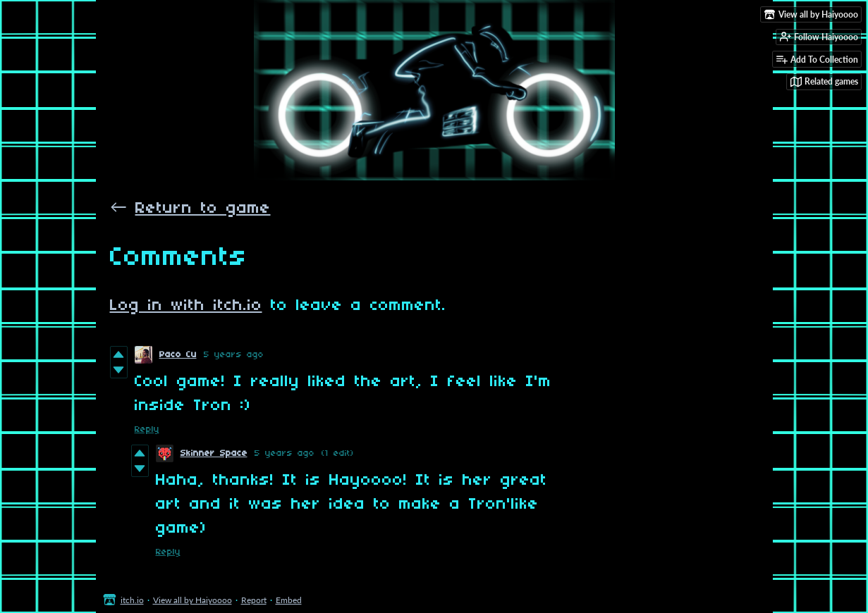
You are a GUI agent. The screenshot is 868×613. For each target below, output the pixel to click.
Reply (147, 429)
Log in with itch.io (186, 306)
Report (254, 600)
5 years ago (234, 355)
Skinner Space (214, 453)
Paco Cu (178, 355)
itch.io (132, 600)
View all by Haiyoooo (192, 600)
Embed (289, 600)
